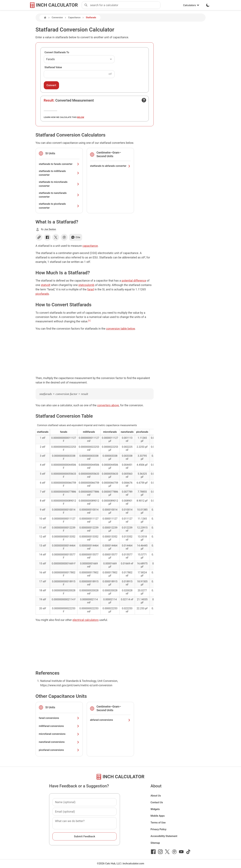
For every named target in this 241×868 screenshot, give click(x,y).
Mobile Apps (158, 816)
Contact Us (157, 802)
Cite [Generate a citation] (76, 237)
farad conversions (59, 718)
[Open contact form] (144, 100)
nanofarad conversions (59, 742)
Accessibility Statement (164, 836)
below (81, 117)
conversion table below (120, 329)
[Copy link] (39, 237)
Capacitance (74, 17)
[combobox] (125, 5)
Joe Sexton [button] (50, 229)
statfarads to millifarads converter (59, 173)
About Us (156, 796)
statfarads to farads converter (59, 164)
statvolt (46, 285)
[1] (89, 321)
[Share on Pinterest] (64, 237)
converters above (108, 405)
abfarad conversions (110, 720)
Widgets (155, 809)
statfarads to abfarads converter (110, 166)
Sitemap (155, 843)
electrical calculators (86, 620)
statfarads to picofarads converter (59, 206)
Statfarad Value (53, 67)
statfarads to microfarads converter (59, 184)
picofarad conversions (59, 750)
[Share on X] (56, 237)
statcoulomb (86, 285)
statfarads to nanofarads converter (59, 195)
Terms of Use (158, 823)
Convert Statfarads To (57, 52)
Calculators (191, 5)
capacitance (90, 246)
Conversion (57, 17)
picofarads (42, 294)
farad (91, 289)
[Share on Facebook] (47, 237)
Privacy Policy (158, 829)
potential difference (134, 281)
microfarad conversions (59, 734)
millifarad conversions (59, 726)
